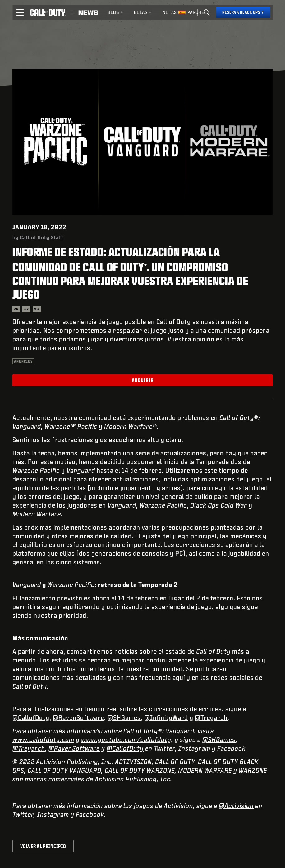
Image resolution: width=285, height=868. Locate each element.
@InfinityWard (166, 717)
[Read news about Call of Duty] (88, 12)
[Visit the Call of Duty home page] (48, 12)
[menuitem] (115, 12)
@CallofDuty (31, 717)
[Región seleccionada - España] (185, 12)
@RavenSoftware (78, 717)
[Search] (207, 12)
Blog (115, 12)
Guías (143, 12)
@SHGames (124, 717)
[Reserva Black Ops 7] (243, 12)
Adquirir (143, 380)
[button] (20, 12)
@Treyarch (211, 717)
